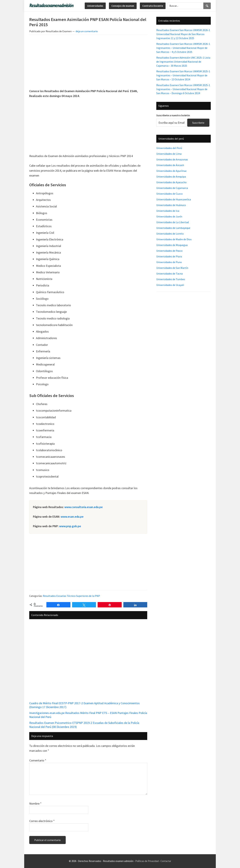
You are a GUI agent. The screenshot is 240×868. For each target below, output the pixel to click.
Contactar (166, 861)
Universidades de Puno (169, 262)
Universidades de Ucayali (170, 285)
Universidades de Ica (168, 211)
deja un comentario (87, 31)
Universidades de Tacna (169, 274)
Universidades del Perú (169, 148)
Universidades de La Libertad (173, 222)
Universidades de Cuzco (169, 194)
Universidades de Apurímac (172, 171)
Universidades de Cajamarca (172, 188)
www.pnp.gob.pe (70, 526)
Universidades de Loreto (170, 234)
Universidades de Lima (169, 154)
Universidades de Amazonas (172, 159)
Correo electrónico (42, 821)
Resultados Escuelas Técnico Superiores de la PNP (71, 596)
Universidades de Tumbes (171, 279)
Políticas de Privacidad (147, 861)
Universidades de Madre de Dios (174, 239)
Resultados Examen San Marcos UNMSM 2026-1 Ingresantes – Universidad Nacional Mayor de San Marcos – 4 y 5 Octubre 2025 (183, 48)
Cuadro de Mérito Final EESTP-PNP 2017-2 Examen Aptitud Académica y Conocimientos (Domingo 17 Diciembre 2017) (84, 705)
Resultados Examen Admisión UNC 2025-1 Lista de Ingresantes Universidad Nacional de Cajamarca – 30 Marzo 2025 (183, 62)
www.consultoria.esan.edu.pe (84, 507)
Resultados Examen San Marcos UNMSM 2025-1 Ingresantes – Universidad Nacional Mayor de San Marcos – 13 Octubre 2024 (183, 75)
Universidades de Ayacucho (171, 182)
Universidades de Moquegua (172, 245)
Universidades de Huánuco (171, 205)
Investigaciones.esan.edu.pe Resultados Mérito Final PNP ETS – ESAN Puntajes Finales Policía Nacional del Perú (88, 715)
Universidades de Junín (169, 216)
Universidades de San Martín (172, 268)
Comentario (38, 760)
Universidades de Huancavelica (174, 199)
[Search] (207, 6)
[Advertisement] (88, 62)
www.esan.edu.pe (72, 517)
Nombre (35, 803)
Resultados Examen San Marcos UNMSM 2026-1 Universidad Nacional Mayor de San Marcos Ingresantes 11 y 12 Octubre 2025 (183, 34)
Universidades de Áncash (170, 165)
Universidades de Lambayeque (173, 228)
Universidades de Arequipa (171, 177)
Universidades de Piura (169, 256)
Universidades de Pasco (169, 251)
